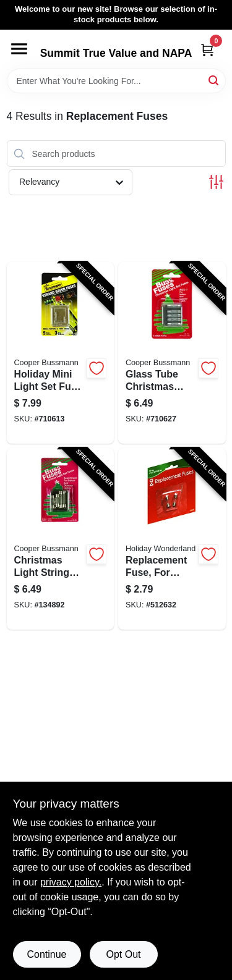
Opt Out (123, 954)
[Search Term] (116, 81)
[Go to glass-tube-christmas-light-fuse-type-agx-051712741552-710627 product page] (172, 353)
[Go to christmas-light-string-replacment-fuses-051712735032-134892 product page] (61, 539)
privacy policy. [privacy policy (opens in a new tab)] (71, 882)
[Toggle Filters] (216, 182)
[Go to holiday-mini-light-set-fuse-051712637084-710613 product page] (61, 353)
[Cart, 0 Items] (207, 50)
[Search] (214, 80)
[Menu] (19, 49)
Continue (46, 954)
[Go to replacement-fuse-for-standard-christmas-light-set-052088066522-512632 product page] (172, 539)
